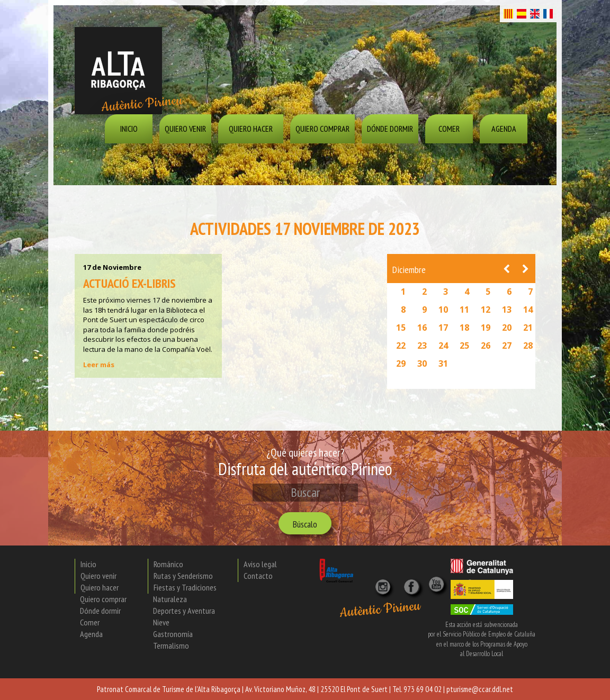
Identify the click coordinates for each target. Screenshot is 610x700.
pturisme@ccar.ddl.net (480, 689)
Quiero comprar (322, 129)
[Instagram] (384, 583)
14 (528, 310)
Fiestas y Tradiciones (185, 587)
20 (507, 328)
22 (401, 346)
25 (464, 346)
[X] (414, 583)
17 (443, 328)
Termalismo (171, 646)
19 (486, 328)
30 (422, 363)
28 (528, 346)
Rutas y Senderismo (183, 576)
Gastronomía (173, 634)
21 (528, 328)
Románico (168, 564)
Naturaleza (170, 599)
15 (401, 328)
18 (464, 328)
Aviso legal (260, 564)
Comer (449, 129)
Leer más (99, 365)
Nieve (161, 622)
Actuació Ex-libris (129, 283)
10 (443, 310)
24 (443, 346)
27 (507, 346)
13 (507, 310)
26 (486, 346)
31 (443, 363)
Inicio (129, 129)
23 (422, 346)
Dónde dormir (390, 129)
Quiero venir (185, 129)
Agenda (504, 129)
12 (486, 310)
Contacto (258, 576)
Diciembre (409, 270)
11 (464, 310)
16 (422, 328)
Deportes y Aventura (184, 611)
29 (401, 363)
